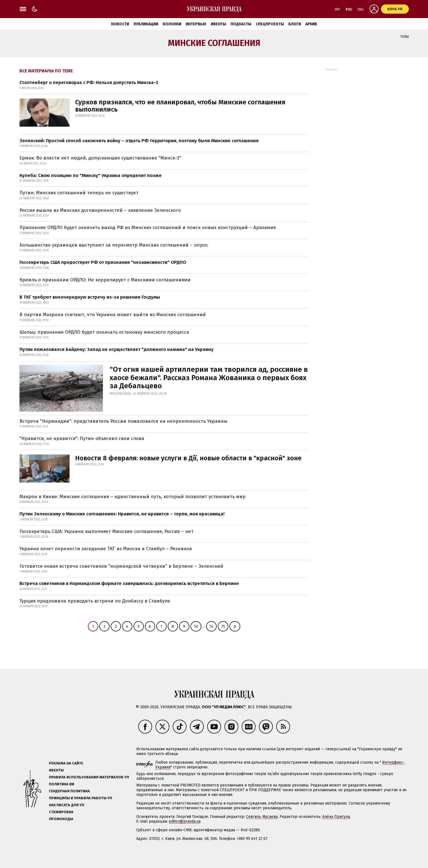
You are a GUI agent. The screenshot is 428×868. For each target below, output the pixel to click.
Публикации (146, 24)
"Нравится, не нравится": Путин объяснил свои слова (82, 438)
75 (223, 627)
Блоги (295, 24)
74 (211, 627)
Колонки (172, 24)
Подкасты (241, 24)
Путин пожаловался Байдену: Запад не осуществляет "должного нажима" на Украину (117, 349)
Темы (405, 37)
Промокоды (61, 819)
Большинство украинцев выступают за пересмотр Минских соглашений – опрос (114, 245)
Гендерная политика (69, 791)
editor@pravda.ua (185, 821)
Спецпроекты (270, 24)
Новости (120, 24)
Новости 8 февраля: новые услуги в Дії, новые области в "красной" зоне (188, 458)
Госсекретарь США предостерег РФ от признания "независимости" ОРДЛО (103, 262)
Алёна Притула (336, 817)
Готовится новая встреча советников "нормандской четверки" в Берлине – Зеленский (121, 566)
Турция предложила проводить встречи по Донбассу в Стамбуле (95, 601)
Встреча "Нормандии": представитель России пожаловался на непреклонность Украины (123, 421)
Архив (311, 24)
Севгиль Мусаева (262, 817)
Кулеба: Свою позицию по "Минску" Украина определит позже (91, 175)
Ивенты (218, 24)
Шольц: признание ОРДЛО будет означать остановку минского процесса (104, 332)
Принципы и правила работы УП (81, 798)
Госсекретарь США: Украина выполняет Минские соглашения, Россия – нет (107, 531)
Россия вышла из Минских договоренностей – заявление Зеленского (100, 210)
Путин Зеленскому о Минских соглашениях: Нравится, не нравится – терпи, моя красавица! (122, 514)
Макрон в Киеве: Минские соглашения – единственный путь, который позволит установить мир (133, 497)
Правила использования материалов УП (89, 777)
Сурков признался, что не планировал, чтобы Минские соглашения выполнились (180, 106)
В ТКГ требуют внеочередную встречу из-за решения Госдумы (90, 297)
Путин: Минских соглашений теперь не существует (79, 193)
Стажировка (61, 812)
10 (196, 627)
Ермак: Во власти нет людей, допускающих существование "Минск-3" (100, 158)
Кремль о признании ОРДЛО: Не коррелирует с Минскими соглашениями (105, 280)
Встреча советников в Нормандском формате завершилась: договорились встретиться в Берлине (129, 583)
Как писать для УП (67, 805)
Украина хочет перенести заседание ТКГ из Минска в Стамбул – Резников (106, 549)
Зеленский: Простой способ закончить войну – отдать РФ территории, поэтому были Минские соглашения (139, 141)
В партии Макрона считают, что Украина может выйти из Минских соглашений (113, 315)
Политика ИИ (62, 784)
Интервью (196, 24)
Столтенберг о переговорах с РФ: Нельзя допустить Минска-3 (89, 83)
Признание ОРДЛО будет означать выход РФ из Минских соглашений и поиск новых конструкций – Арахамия (148, 228)
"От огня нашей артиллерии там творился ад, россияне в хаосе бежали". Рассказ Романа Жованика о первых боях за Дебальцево (209, 378)
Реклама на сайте (66, 763)
